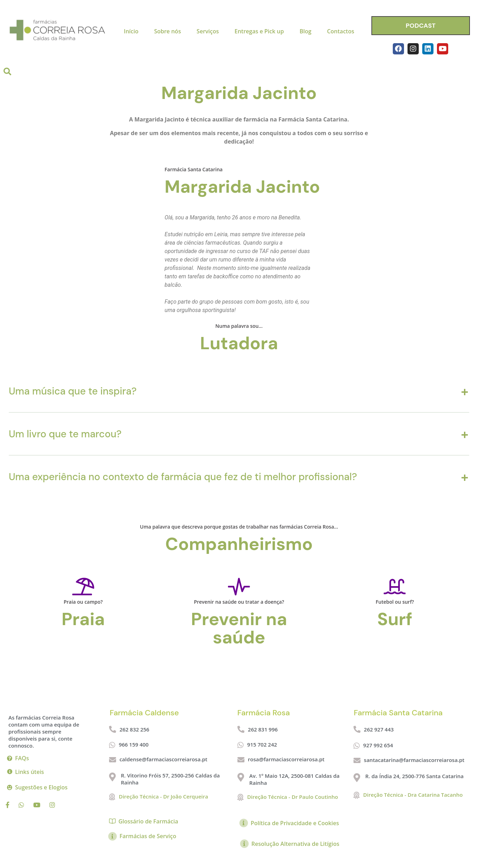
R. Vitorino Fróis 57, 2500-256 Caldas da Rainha (170, 779)
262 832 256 (134, 729)
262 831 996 (263, 729)
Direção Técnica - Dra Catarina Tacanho (413, 795)
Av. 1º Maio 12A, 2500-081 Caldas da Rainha (294, 779)
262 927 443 (379, 729)
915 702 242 (262, 744)
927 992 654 (378, 745)
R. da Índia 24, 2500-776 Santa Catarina (415, 776)
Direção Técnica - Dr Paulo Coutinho (293, 797)
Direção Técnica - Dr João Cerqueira (164, 796)
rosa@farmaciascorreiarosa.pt (286, 759)
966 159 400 (134, 744)
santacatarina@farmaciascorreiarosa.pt (414, 760)
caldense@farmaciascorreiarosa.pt (164, 759)
